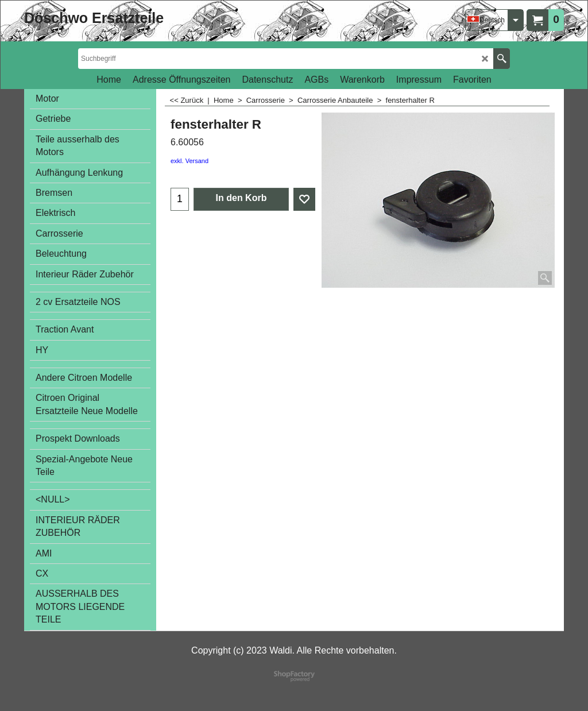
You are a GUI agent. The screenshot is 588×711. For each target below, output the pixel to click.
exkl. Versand (189, 161)
